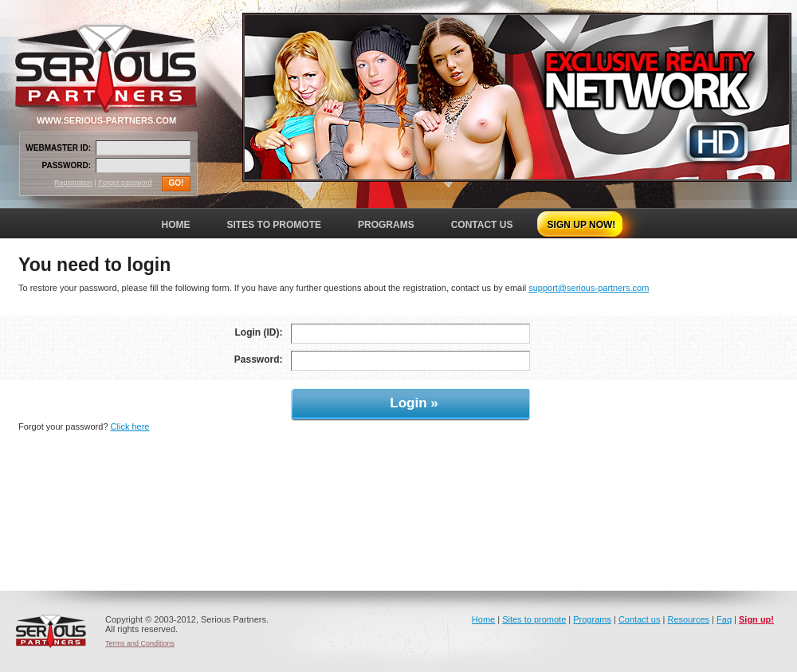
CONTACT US (482, 225)
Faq (724, 619)
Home (483, 619)
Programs (592, 619)
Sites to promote (534, 619)
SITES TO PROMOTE (274, 225)
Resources (688, 619)
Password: (259, 360)
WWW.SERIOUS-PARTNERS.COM (106, 120)
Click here (130, 426)
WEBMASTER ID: (58, 148)
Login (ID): (259, 332)
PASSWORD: (67, 165)
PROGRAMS (386, 225)
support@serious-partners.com (589, 288)
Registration (73, 183)
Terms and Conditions (140, 643)
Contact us (640, 619)
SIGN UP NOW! (582, 225)
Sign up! (756, 619)
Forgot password (125, 183)
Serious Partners (51, 631)
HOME (176, 225)
